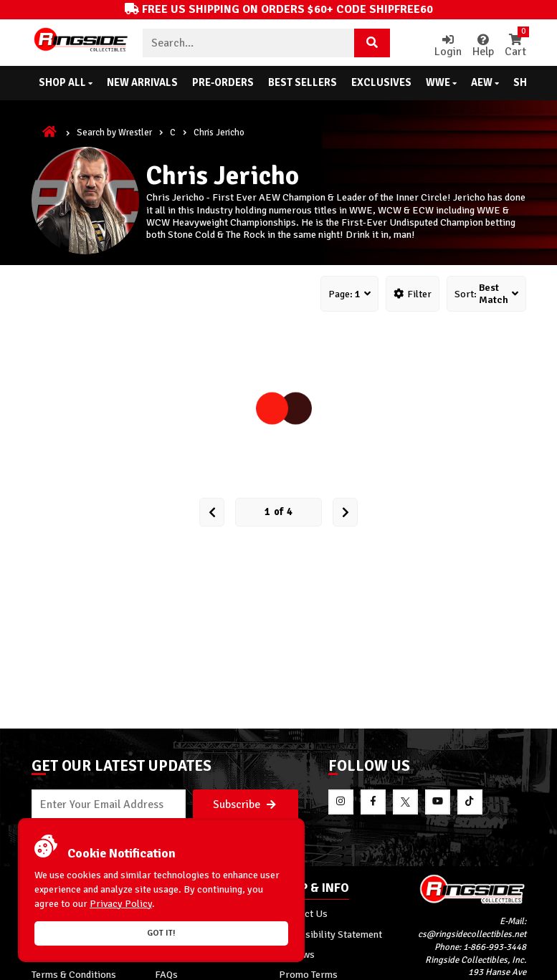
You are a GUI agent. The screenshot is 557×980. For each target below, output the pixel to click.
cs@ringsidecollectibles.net (472, 934)
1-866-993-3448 (495, 947)
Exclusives (381, 82)
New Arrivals (142, 82)
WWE (441, 82)
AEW (485, 82)
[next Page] (345, 512)
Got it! (161, 933)
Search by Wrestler (114, 133)
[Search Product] (372, 43)
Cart (515, 46)
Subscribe (244, 804)
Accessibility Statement (330, 934)
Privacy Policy (121, 904)
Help (483, 46)
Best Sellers (303, 82)
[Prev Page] (212, 512)
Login (448, 46)
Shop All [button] (66, 82)
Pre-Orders (223, 82)
